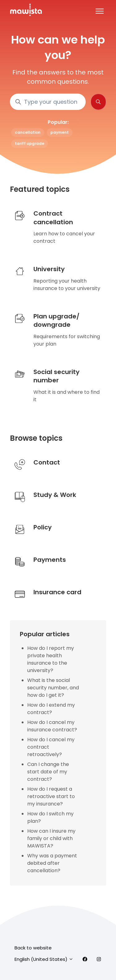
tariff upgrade (30, 143)
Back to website (33, 948)
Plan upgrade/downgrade (56, 321)
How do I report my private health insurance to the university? (51, 659)
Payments (50, 560)
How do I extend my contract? (51, 709)
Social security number (56, 376)
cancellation (28, 132)
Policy (43, 527)
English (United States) (44, 959)
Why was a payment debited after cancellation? (52, 863)
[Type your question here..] (48, 102)
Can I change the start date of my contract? (48, 772)
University (49, 269)
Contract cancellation (53, 218)
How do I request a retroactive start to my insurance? (51, 796)
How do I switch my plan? (50, 817)
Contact (47, 462)
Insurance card (57, 592)
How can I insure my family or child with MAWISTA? (51, 838)
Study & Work (55, 495)
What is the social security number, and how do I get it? (53, 688)
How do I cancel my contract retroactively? (51, 747)
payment (60, 132)
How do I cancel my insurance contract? (52, 726)
